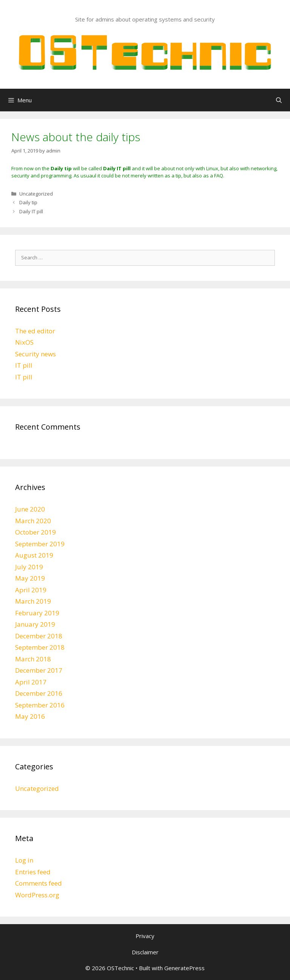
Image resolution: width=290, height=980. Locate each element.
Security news (35, 354)
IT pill (24, 365)
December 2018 (39, 636)
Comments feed (39, 883)
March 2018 (33, 659)
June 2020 (30, 509)
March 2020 (33, 521)
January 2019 (35, 624)
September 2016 (40, 705)
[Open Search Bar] (279, 100)
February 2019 (37, 613)
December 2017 (39, 670)
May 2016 (30, 716)
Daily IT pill (31, 211)
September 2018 (40, 647)
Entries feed (33, 872)
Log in (24, 860)
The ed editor (35, 331)
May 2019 (30, 578)
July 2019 (29, 567)
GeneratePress (184, 968)
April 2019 (31, 590)
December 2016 (39, 693)
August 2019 (34, 555)
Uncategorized (36, 194)
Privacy (145, 936)
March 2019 (33, 601)
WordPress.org (37, 895)
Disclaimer (145, 952)
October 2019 (35, 532)
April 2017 (31, 682)
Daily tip (28, 202)
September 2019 (40, 544)
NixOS (24, 342)
